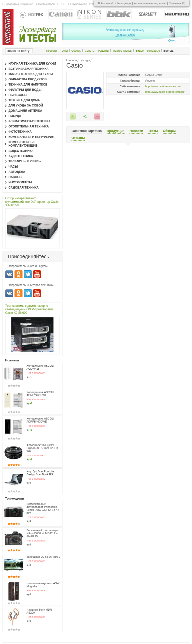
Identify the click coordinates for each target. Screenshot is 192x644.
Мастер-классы (122, 51)
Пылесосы (18, 95)
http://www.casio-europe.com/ (163, 86)
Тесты (64, 51)
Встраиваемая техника (28, 69)
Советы (90, 51)
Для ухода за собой (26, 106)
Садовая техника (24, 188)
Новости (51, 51)
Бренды (85, 60)
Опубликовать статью (84, 4)
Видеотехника (21, 151)
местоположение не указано (150, 3)
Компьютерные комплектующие (23, 144)
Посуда (15, 116)
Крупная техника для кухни (32, 64)
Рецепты (103, 51)
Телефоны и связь (25, 161)
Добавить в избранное (19, 4)
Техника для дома (24, 100)
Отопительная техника (29, 126)
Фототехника (20, 132)
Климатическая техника (29, 121)
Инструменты (20, 182)
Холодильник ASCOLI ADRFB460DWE (40, 420)
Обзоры (76, 51)
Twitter (28, 274)
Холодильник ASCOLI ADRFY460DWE (40, 394)
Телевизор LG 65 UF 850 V (43, 557)
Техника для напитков (28, 85)
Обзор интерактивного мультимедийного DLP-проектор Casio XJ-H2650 (32, 202)
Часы (13, 167)
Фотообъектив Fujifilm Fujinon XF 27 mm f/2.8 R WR (42, 448)
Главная (71, 60)
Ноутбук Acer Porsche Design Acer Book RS (40, 473)
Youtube (37, 274)
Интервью (154, 51)
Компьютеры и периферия (31, 137)
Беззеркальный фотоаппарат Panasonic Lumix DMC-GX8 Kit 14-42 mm (43, 508)
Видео (139, 51)
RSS (62, 4)
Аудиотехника (21, 156)
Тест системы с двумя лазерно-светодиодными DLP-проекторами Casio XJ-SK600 (29, 309)
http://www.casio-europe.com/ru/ (165, 92)
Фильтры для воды (25, 90)
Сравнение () (177, 3)
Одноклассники (18, 274)
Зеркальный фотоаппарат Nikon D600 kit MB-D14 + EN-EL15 (43, 533)
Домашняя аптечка (25, 111)
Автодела (17, 172)
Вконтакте (9, 274)
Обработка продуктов (28, 79)
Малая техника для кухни (31, 74)
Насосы (15, 177)
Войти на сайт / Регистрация (115, 3)
